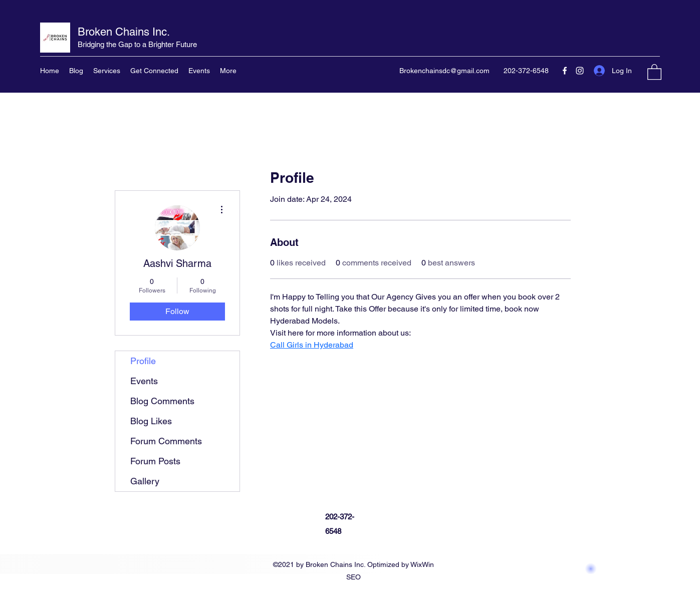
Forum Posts (155, 461)
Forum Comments (166, 441)
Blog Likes (151, 421)
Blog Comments (162, 401)
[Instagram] (580, 71)
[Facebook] (565, 71)
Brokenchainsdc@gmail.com (444, 71)
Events (144, 381)
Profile (143, 361)
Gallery (145, 481)
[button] (654, 71)
